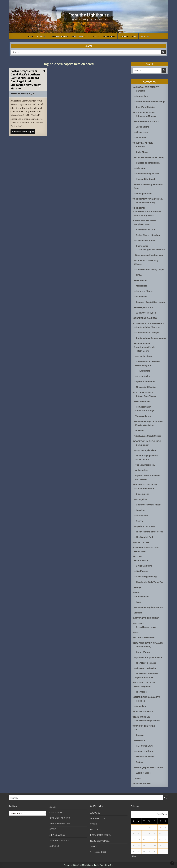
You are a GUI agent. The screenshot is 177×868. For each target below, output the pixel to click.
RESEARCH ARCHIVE (60, 36)
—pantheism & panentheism (148, 657)
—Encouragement (143, 686)
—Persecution (141, 515)
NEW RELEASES (109, 36)
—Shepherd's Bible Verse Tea (149, 582)
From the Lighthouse (88, 15)
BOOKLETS (95, 830)
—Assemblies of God (144, 230)
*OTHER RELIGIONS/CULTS (146, 697)
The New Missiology (145, 465)
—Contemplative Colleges (147, 333)
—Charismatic (141, 246)
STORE (96, 36)
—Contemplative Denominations (150, 338)
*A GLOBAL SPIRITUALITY (146, 87)
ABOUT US (145, 36)
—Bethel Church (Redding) (147, 235)
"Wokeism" (140, 430)
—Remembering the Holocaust (149, 607)
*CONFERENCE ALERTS (145, 318)
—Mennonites (141, 280)
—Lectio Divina (143, 376)
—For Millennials (142, 401)
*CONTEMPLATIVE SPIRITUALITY (149, 323)
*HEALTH (137, 557)
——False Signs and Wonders (150, 250)
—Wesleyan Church (144, 307)
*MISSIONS (138, 623)
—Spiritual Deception (145, 526)
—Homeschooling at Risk (147, 174)
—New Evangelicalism (145, 450)
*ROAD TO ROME (141, 717)
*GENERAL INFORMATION (146, 548)
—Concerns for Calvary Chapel (149, 270)
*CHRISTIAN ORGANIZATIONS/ (148, 199)
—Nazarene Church (144, 291)
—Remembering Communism (149, 421)
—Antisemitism (142, 597)
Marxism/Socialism (145, 425)
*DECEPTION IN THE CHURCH (148, 441)
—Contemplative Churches (147, 327)
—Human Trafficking (144, 751)
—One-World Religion (145, 107)
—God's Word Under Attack (148, 505)
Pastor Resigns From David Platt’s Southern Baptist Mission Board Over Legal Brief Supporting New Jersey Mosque (26, 80)
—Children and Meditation (147, 163)
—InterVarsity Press (144, 215)
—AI (136, 730)
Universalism (142, 470)
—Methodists (140, 286)
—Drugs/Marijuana (143, 566)
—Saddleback (141, 297)
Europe (138, 778)
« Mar (133, 856)
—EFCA (138, 275)
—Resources (140, 551)
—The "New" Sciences (145, 663)
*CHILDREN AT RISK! (143, 143)
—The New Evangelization (147, 721)
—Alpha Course (142, 224)
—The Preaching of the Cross (149, 532)
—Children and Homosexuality (149, 157)
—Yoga (138, 587)
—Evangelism (141, 499)
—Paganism (140, 706)
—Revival (139, 521)
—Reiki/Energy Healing (145, 577)
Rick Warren (141, 479)
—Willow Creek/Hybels (145, 313)
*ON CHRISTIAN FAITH (144, 683)
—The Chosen (141, 132)
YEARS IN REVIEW (142, 783)
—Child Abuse (141, 152)
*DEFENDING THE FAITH (145, 485)
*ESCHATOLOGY (141, 542)
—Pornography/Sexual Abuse (149, 767)
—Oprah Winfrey (142, 652)
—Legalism (140, 510)
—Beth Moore (142, 351)
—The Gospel (141, 692)
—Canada (139, 735)
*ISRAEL (137, 593)
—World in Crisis (142, 773)
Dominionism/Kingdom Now (149, 255)
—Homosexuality (142, 407)
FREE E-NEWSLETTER (80, 36)
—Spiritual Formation (145, 382)
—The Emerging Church (146, 456)
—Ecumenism (141, 96)
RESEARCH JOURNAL (128, 36)
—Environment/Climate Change (149, 102)
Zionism (138, 613)
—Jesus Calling (142, 127)
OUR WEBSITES (97, 818)
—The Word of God (143, 537)
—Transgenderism (143, 194)
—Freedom (139, 740)
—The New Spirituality (145, 668)
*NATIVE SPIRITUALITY (144, 637)
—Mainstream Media (144, 757)
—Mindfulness (141, 571)
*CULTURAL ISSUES (143, 392)
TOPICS (94, 846)
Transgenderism (143, 416)
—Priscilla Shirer (144, 356)
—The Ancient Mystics (145, 387)
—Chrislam (139, 91)
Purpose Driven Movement (147, 476)
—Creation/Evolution (144, 488)
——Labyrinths (143, 371)
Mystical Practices (144, 677)
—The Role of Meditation (146, 674)
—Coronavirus (141, 560)
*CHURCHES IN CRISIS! (144, 221)
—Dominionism (142, 445)
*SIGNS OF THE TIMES (144, 726)
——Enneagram (143, 365)
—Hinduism (140, 701)
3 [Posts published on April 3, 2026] (160, 827)
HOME (30, 36)
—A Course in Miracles (145, 116)
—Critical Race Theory (145, 396)
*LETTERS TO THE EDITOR (146, 618)
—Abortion (139, 147)
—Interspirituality (142, 647)
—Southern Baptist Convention (149, 302)
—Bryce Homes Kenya (145, 627)
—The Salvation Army (145, 203)
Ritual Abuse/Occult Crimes (148, 436)
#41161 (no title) (98, 852)
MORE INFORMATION (101, 841)
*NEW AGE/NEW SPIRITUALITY (148, 643)
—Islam (138, 602)
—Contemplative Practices (147, 362)
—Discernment (141, 494)
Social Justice (142, 459)
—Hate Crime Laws (143, 746)
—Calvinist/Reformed (145, 240)
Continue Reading (24, 132)
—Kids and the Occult (145, 179)
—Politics (139, 762)
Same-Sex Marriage (145, 411)
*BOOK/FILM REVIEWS (144, 112)
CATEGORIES (42, 36)
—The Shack (140, 138)
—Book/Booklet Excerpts (146, 121)
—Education (140, 168)
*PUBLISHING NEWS (143, 711)
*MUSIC (136, 632)
